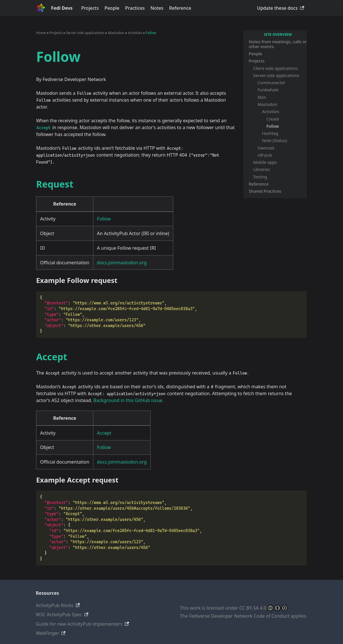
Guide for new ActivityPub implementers (79, 624)
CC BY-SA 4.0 (264, 608)
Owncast (266, 148)
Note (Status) (274, 140)
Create (273, 119)
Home (41, 33)
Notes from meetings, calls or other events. (278, 44)
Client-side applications (275, 68)
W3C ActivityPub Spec (59, 615)
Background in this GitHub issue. (128, 400)
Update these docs (277, 8)
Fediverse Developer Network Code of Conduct (239, 616)
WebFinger (47, 633)
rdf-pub (265, 155)
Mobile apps (265, 162)
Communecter (272, 83)
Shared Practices (265, 191)
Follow (273, 126)
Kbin (262, 97)
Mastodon (267, 104)
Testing (260, 177)
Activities (271, 112)
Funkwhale (268, 90)
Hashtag (270, 133)
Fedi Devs (62, 8)
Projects (90, 8)
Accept (104, 433)
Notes (157, 8)
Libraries (262, 169)
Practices (135, 8)
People (112, 8)
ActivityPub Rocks (55, 605)
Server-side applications (276, 75)
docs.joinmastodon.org (122, 263)
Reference (180, 8)
